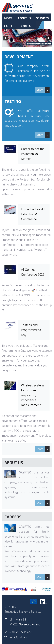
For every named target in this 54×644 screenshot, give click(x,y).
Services (42, 18)
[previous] (5, 38)
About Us (24, 18)
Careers (10, 26)
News (8, 18)
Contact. (28, 28)
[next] (49, 38)
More (40, 90)
